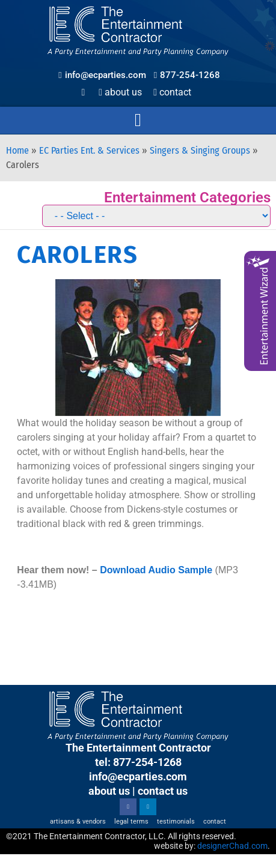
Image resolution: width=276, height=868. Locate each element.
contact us (163, 791)
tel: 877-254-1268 (138, 762)
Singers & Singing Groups (200, 150)
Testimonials (176, 821)
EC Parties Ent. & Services (89, 150)
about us (109, 791)
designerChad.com (232, 846)
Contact (172, 92)
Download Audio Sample (156, 570)
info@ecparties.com (138, 776)
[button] (138, 120)
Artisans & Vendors (78, 821)
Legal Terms (131, 821)
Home (17, 150)
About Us (120, 92)
